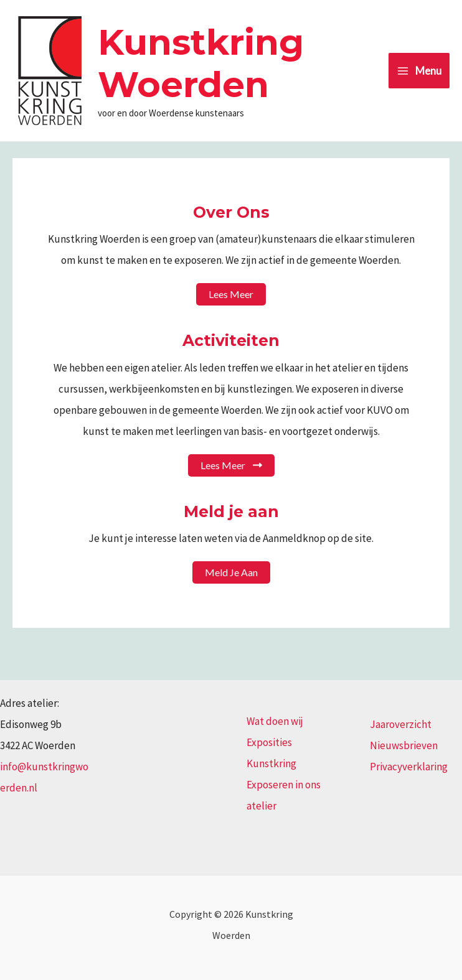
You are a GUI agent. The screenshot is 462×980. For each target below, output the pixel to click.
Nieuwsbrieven (404, 745)
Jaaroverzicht (401, 724)
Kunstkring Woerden (201, 63)
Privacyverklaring (409, 767)
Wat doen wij (275, 721)
